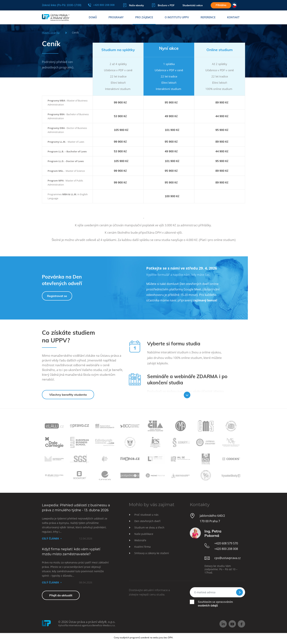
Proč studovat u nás (146, 515)
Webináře (140, 540)
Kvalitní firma (142, 547)
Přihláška (221, 5)
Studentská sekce (193, 5)
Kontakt (233, 17)
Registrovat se (57, 296)
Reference (208, 17)
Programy (116, 17)
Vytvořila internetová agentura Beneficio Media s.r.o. (87, 625)
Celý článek (50, 538)
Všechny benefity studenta (68, 395)
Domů (93, 17)
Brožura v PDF (163, 5)
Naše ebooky (134, 5)
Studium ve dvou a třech (149, 527)
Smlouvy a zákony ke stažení (152, 553)
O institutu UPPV (177, 17)
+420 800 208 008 (101, 5)
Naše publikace (144, 534)
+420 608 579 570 (226, 543)
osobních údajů (208, 605)
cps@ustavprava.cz (227, 558)
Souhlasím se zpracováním (215, 604)
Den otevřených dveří (147, 521)
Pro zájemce (144, 17)
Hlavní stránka (51, 33)
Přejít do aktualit (61, 595)
